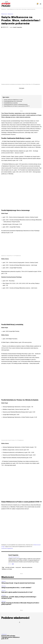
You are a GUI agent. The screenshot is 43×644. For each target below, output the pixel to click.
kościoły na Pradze (10, 567)
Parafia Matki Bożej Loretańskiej (11, 103)
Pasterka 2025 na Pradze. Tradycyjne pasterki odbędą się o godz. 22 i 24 (11, 637)
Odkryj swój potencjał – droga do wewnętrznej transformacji (18, 583)
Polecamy (4, 581)
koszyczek (18, 567)
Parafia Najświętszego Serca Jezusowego (13, 101)
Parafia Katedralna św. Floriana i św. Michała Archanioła (16, 104)
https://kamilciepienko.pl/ (14, 557)
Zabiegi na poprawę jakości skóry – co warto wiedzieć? (16, 588)
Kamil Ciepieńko (18, 27)
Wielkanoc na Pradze (7, 569)
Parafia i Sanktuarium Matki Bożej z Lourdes (13, 100)
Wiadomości (4, 9)
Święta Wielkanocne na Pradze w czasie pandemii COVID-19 (17, 106)
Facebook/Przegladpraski (7, 548)
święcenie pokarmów (27, 567)
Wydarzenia (11, 14)
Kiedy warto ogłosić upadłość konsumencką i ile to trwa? (17, 592)
